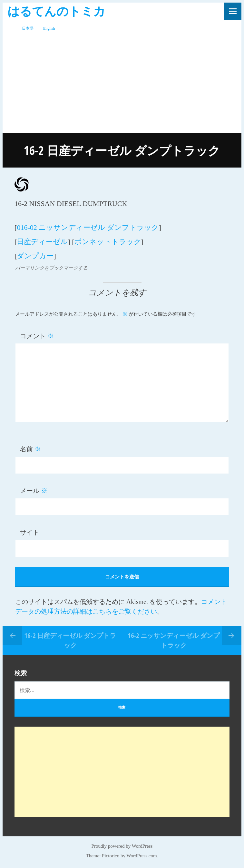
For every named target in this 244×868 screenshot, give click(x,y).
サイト (30, 532)
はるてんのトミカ (56, 11)
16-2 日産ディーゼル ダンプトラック (70, 640)
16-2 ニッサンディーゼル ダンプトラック (174, 640)
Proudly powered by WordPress (122, 846)
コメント (37, 336)
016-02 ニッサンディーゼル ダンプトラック (88, 227)
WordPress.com (142, 856)
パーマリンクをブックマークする (51, 268)
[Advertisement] (122, 85)
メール (34, 491)
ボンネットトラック (108, 242)
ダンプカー (35, 256)
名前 (30, 449)
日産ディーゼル (42, 242)
